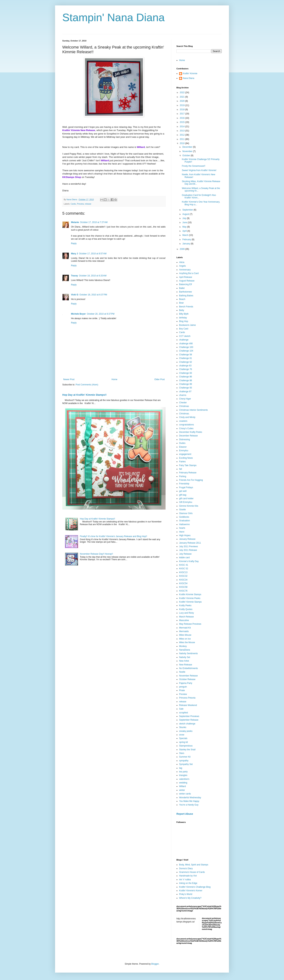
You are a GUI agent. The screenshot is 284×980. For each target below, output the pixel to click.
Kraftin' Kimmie (190, 73)
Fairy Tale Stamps (188, 465)
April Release (186, 277)
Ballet (182, 288)
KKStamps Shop (72, 177)
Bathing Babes (186, 296)
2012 (183, 135)
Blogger (155, 964)
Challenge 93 (186, 388)
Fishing (183, 476)
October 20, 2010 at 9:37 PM (101, 314)
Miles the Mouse (187, 642)
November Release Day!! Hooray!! (96, 554)
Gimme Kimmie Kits (189, 506)
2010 (183, 143)
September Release (189, 720)
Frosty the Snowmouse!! (194, 166)
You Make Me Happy (189, 801)
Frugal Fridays (186, 487)
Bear (181, 303)
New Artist (184, 661)
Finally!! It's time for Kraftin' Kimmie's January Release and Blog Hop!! (113, 536)
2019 (183, 105)
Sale (181, 709)
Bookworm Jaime (187, 325)
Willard (182, 786)
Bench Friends (186, 307)
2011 (183, 139)
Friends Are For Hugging (191, 480)
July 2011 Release (188, 550)
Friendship (184, 484)
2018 (183, 110)
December (188, 147)
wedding (183, 783)
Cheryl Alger (185, 399)
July (185, 218)
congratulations (186, 425)
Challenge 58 (186, 355)
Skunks (183, 727)
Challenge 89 (186, 384)
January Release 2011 (190, 543)
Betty (182, 310)
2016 (183, 118)
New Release (186, 665)
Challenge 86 (186, 377)
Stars (182, 753)
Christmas (184, 406)
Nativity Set (185, 657)
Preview (80, 204)
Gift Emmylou (186, 502)
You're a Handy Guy (189, 805)
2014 (183, 127)
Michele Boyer (78, 314)
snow (182, 735)
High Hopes (185, 535)
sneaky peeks (186, 731)
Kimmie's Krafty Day (189, 561)
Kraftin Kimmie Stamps (190, 594)
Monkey (183, 646)
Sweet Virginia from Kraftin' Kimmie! (199, 170)
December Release (188, 436)
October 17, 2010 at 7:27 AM (94, 222)
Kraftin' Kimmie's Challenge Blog (195, 887)
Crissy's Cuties (186, 428)
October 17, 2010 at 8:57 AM (93, 254)
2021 (183, 97)
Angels (182, 266)
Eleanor (183, 447)
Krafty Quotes (186, 609)
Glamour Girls (186, 513)
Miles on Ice (185, 639)
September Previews (189, 716)
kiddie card (184, 558)
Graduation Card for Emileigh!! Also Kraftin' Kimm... (199, 196)
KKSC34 (183, 580)
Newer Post (69, 379)
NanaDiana (185, 650)
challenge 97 (185, 392)
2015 (183, 122)
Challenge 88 (186, 380)
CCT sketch (185, 336)
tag (181, 768)
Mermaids (184, 631)
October (187, 155)
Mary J (74, 254)
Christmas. (184, 414)
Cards (73, 204)
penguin (183, 687)
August (186, 214)
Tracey (74, 276)
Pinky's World (186, 894)
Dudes (182, 443)
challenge (184, 340)
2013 (183, 131)
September (188, 210)
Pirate (182, 690)
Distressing (184, 439)
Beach (182, 299)
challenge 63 (185, 366)
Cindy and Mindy (187, 417)
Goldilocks (184, 517)
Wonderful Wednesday (190, 798)
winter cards (185, 794)
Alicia (182, 262)
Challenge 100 (186, 347)
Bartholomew (185, 292)
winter (182, 790)
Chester (183, 403)
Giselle (182, 510)
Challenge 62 (186, 362)
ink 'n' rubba (185, 880)
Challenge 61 (186, 358)
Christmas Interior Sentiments (193, 410)
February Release (188, 473)
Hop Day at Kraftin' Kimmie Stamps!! (84, 395)
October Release (187, 679)
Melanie (75, 222)
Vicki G (75, 295)
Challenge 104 (186, 351)
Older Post (159, 379)
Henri (182, 532)
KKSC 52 (184, 569)
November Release (188, 676)
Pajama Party (186, 683)
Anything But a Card (189, 273)
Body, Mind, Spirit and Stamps (194, 865)
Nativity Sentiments (188, 653)
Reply (74, 243)
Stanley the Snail (187, 750)
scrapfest (184, 713)
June (185, 222)
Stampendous (186, 746)
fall (180, 469)
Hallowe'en (184, 524)
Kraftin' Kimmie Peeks (190, 598)
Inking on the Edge (188, 883)
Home (114, 379)
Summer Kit (185, 757)
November (188, 151)
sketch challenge (187, 724)
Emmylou (184, 451)
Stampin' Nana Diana (113, 17)
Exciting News (186, 458)
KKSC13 (183, 572)
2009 (183, 249)
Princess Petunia (187, 698)
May (185, 227)
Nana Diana (188, 78)
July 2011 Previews (188, 546)
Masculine (184, 620)
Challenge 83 (186, 373)
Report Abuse (185, 814)
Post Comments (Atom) (87, 385)
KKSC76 (183, 591)
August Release (187, 281)
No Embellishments (188, 668)
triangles (183, 775)
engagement (185, 454)
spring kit (183, 742)
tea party (183, 772)
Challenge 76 (186, 369)
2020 (183, 101)
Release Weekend (188, 705)
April (185, 231)
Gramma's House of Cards (192, 872)
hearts (182, 528)
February (187, 239)
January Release (187, 539)
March (186, 235)
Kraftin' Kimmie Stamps (190, 602)
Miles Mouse (185, 635)
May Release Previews (190, 624)
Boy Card (184, 329)
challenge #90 (186, 344)
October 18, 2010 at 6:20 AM (93, 276)
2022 (183, 92)
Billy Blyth (184, 314)
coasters (183, 421)
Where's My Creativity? (190, 898)
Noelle (182, 672)
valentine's (184, 779)
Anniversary (185, 270)
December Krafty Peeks (191, 432)
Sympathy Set (186, 764)
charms (183, 395)
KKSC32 (183, 576)
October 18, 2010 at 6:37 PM (93, 295)
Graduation (184, 521)
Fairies (182, 462)
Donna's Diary (186, 868)
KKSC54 (183, 583)
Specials (183, 738)
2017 (183, 114)
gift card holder (186, 499)
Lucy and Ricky (186, 613)
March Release (186, 617)
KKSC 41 (184, 565)
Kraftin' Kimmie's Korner (191, 891)
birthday (183, 318)
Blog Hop (184, 321)
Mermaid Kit (185, 628)
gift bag (183, 495)
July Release (185, 554)
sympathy (184, 761)
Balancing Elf (185, 284)
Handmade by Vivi (188, 876)
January (187, 244)
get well (183, 491)
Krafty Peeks (185, 605)
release (88, 204)
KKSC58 (183, 587)
